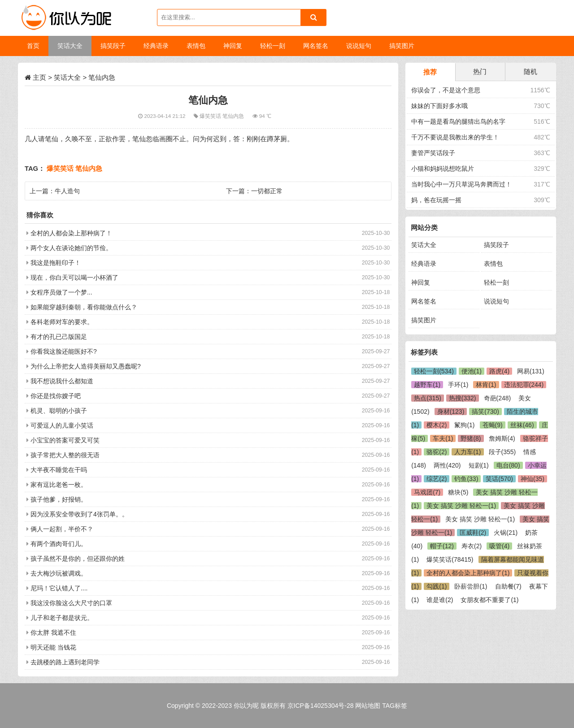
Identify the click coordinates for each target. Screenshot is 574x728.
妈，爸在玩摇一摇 (436, 200)
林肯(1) (486, 385)
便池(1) (472, 371)
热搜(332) (463, 398)
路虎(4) (499, 371)
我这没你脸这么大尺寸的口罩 (71, 603)
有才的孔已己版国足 (59, 337)
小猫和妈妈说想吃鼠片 (443, 169)
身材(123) (451, 412)
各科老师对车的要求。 (62, 322)
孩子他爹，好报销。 (59, 499)
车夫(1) (443, 438)
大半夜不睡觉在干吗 (59, 470)
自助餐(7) (508, 586)
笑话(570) (499, 479)
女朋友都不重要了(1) (489, 600)
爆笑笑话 (211, 116)
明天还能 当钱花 (53, 647)
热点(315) (428, 398)
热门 (480, 71)
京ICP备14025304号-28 (321, 706)
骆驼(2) (437, 452)
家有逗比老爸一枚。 (59, 485)
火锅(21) (506, 533)
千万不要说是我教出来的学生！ (455, 137)
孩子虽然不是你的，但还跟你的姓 (78, 559)
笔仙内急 (234, 116)
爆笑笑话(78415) (450, 559)
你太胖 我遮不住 (53, 633)
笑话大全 (67, 77)
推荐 (430, 72)
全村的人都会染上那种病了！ (71, 233)
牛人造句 (67, 191)
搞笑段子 (496, 245)
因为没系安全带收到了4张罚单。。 (79, 514)
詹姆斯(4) (502, 438)
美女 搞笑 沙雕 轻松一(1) (461, 506)
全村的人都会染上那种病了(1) (468, 573)
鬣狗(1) (464, 425)
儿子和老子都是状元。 (62, 618)
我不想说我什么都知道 (62, 381)
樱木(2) (437, 425)
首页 (33, 46)
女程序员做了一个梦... (61, 292)
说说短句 (496, 301)
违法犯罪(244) (524, 385)
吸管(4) (499, 546)
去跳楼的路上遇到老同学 (65, 662)
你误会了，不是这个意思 (446, 90)
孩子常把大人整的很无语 (65, 455)
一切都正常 (267, 191)
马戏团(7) (427, 492)
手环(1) (458, 385)
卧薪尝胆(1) (471, 586)
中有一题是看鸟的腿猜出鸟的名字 (458, 121)
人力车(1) (467, 452)
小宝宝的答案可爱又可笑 (65, 440)
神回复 (421, 282)
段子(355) (502, 452)
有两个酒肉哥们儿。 (59, 544)
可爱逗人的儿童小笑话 (62, 425)
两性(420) (447, 465)
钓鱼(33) (466, 479)
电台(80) (508, 465)
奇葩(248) (498, 398)
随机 (531, 71)
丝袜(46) (522, 425)
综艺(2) (437, 479)
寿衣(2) (472, 546)
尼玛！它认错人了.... (59, 588)
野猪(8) (471, 438)
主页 (39, 77)
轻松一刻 (496, 282)
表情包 (493, 264)
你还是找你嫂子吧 (56, 396)
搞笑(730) (485, 412)
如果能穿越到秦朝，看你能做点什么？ (84, 307)
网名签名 (424, 301)
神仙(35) (533, 479)
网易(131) (531, 371)
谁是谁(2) (440, 600)
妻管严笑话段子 (433, 153)
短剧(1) (479, 465)
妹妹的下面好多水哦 (439, 106)
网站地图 (368, 706)
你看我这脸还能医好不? (64, 351)
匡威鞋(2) (473, 533)
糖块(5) (458, 492)
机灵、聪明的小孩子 (59, 411)
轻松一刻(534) (434, 371)
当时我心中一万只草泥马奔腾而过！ (461, 184)
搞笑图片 (424, 320)
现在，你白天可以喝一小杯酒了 (74, 277)
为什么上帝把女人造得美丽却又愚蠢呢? (86, 366)
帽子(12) (442, 546)
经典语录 (424, 264)
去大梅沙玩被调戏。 (59, 573)
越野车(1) (427, 385)
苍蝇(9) (493, 425)
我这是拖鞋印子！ (56, 263)
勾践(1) (437, 586)
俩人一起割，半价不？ (62, 529)
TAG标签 (395, 706)
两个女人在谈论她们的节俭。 (71, 248)
